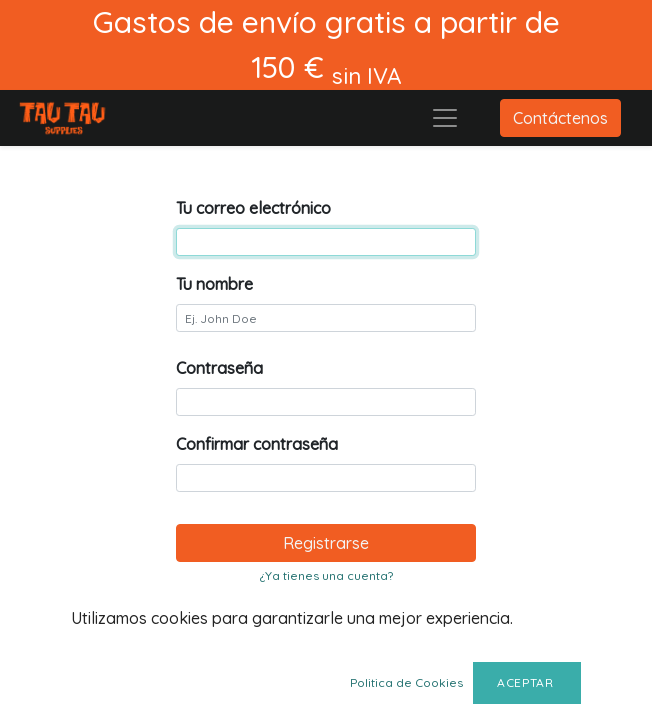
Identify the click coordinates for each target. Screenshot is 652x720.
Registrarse (326, 543)
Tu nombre (214, 284)
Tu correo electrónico (253, 208)
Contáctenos (560, 118)
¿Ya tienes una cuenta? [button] (326, 575)
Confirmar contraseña (257, 444)
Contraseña (219, 368)
